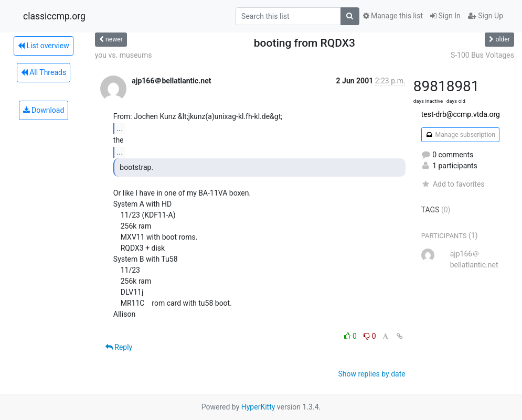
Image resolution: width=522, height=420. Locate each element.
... (120, 128)
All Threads (44, 72)
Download (44, 110)
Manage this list (393, 16)
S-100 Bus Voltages (482, 55)
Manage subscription (460, 135)
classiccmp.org (54, 16)
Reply (119, 347)
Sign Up (486, 16)
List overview (44, 46)
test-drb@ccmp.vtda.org (461, 114)
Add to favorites (453, 184)
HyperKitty (258, 407)
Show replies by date (371, 374)
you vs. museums (124, 55)
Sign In (445, 16)
